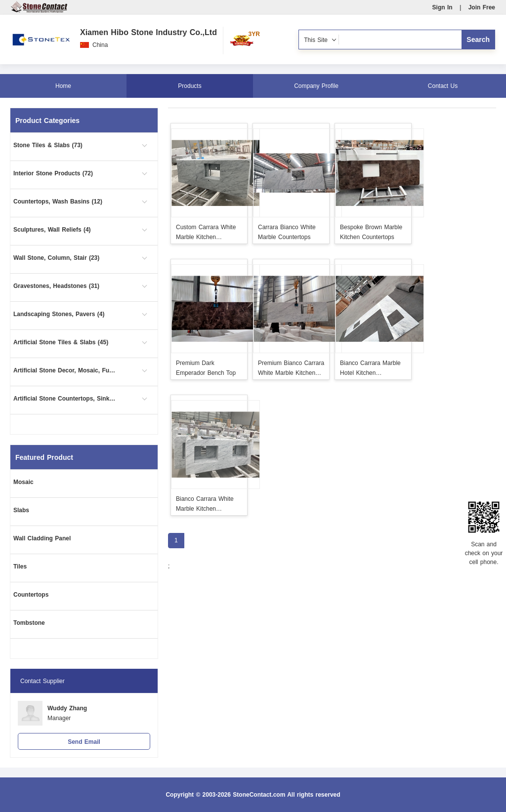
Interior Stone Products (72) (53, 173)
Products (190, 86)
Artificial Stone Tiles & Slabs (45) (61, 342)
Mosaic (23, 482)
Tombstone (29, 623)
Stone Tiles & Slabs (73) (48, 145)
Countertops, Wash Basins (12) (58, 202)
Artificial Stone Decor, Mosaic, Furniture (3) (65, 370)
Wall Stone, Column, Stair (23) (56, 258)
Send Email (84, 742)
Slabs (21, 510)
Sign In (443, 7)
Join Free (482, 7)
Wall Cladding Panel (42, 538)
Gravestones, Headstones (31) (56, 286)
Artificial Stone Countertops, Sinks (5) (65, 399)
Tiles (20, 567)
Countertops (31, 595)
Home (63, 86)
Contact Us (443, 86)
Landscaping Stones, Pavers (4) (59, 314)
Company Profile (316, 86)
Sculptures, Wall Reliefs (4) (52, 230)
